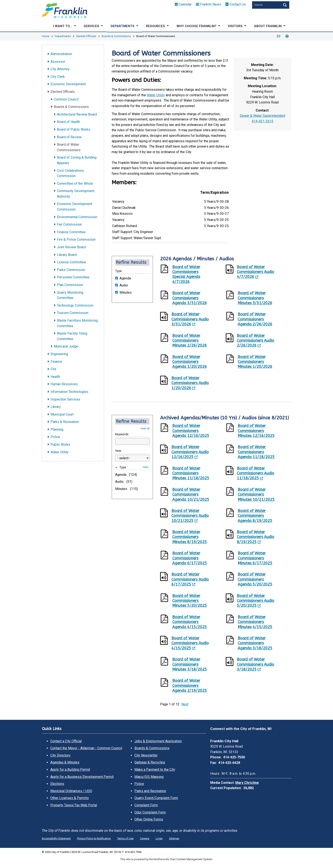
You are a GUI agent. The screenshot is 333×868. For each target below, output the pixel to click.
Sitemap (174, 838)
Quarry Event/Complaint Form (156, 798)
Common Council (66, 99)
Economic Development (68, 84)
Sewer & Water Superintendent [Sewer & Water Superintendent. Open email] (262, 116)
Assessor (58, 62)
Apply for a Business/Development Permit (82, 777)
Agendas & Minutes (65, 762)
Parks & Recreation (65, 422)
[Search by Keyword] (266, 5)
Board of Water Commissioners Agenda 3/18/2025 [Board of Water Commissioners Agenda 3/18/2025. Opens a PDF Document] (255, 643)
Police (55, 437)
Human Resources (64, 384)
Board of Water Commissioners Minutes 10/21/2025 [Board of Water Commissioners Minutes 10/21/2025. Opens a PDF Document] (256, 495)
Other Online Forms (149, 819)
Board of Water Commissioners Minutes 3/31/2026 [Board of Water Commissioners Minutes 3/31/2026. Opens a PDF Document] (255, 298)
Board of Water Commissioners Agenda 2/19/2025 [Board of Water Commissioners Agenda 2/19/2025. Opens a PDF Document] (190, 686)
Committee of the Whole (75, 184)
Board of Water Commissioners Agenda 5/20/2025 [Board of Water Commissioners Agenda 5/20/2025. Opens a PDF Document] (255, 579)
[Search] (284, 5)
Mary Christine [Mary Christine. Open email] (247, 783)
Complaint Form (146, 805)
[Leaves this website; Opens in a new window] (231, 270)
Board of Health (68, 122)
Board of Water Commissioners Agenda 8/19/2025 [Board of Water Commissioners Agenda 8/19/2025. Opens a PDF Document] (255, 516)
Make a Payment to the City (155, 770)
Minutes (126, 292)
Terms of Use (125, 838)
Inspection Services (65, 399)
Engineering (59, 354)
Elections (57, 784)
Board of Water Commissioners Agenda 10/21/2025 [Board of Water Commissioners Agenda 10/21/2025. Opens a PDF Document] (191, 495)
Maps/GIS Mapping (149, 777)
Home (46, 36)
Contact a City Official (66, 741)
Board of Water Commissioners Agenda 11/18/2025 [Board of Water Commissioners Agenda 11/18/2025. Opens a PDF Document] (256, 452)
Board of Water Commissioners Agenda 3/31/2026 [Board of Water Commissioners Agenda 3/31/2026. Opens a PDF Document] (190, 298)
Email (279, 36)
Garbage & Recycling (150, 762)
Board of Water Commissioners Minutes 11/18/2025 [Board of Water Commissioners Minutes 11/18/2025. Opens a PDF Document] (191, 473)
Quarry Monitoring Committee (70, 295)
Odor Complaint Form (150, 812)
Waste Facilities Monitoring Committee (77, 323)
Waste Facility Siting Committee (72, 336)
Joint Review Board (71, 247)
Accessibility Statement (56, 838)
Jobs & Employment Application (158, 741)
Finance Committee (71, 232)
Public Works (60, 444)
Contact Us (236, 4)
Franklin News (208, 4)
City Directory (60, 755)
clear (145, 467)
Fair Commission (69, 224)
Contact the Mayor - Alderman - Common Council (86, 748)
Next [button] (185, 704)
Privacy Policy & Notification (94, 838)
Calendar (183, 4)
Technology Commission (75, 305)
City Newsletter (146, 755)
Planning (57, 429)
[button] (128, 467)
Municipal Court (62, 414)
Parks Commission (71, 270)
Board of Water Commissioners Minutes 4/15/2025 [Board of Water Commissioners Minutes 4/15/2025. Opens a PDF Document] (255, 622)
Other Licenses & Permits (70, 798)
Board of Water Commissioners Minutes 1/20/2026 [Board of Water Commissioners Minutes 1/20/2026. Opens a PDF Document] (255, 362)
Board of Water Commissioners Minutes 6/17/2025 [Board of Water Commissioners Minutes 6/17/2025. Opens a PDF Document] (255, 558)
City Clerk (58, 77)
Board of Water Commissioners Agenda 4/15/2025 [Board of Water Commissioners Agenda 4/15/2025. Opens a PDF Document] (190, 622)
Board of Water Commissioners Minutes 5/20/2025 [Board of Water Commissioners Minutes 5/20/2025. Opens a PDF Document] (190, 601)
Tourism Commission (73, 313)
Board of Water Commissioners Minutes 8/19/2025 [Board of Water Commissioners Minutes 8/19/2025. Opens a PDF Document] (190, 537)
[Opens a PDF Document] (166, 270)
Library (56, 407)
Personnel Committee (73, 277)
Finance (56, 362)
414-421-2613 (262, 121)
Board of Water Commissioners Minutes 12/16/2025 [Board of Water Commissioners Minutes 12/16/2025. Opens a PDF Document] (256, 431)
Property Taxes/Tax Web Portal (74, 805)
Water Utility (60, 452)
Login (159, 838)
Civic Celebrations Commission (70, 173)
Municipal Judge (66, 346)
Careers (145, 838)
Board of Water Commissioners (69, 147)
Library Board (67, 255)
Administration (61, 54)
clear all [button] (145, 428)
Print (287, 36)
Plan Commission (70, 285)
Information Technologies (69, 392)
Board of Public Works (74, 129)
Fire (53, 369)
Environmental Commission (77, 217)
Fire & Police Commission (76, 239)
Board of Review (69, 137)
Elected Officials (86, 36)
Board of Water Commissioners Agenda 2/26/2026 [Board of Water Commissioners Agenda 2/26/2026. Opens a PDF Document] (255, 319)
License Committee (71, 262)
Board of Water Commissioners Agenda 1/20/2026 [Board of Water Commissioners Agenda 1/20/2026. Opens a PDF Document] (190, 362)
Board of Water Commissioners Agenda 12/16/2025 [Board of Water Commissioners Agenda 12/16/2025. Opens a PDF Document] (191, 431)
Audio (124, 285)
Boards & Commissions (116, 36)
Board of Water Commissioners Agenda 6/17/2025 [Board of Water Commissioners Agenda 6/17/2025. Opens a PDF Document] (190, 558)
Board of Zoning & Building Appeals (77, 160)
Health (55, 377)
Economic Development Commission (75, 207)
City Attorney (60, 69)
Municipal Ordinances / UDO (71, 791)
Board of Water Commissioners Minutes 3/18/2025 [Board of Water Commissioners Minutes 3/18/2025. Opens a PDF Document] (190, 664)
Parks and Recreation (150, 791)
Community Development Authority (76, 194)
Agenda (125, 278)
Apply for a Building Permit (70, 770)
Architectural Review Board (77, 114)
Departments (63, 36)
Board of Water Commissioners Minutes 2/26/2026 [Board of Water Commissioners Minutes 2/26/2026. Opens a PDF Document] (190, 341)
